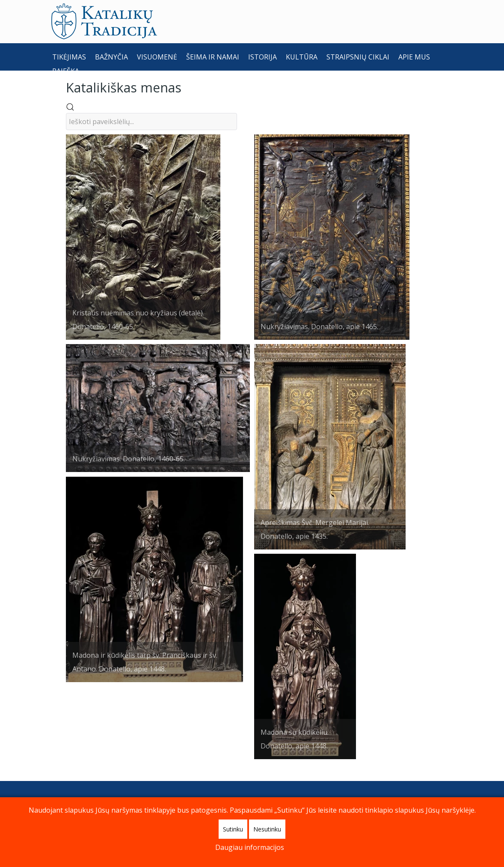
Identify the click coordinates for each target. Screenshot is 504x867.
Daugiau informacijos (250, 847)
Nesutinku (267, 829)
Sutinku (233, 829)
